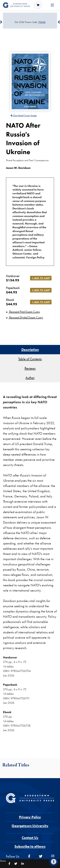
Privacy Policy (30, 817)
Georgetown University (30, 826)
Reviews (30, 368)
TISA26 (42, 22)
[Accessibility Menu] (54, 862)
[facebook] (29, 856)
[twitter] (41, 856)
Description (30, 350)
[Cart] (38, 5)
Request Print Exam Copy (23, 312)
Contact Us (30, 838)
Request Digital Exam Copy (24, 317)
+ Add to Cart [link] (41, 278)
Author (30, 378)
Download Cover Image (24, 115)
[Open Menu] (52, 5)
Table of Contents (30, 359)
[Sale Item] (30, 22)
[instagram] (53, 856)
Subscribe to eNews (30, 846)
